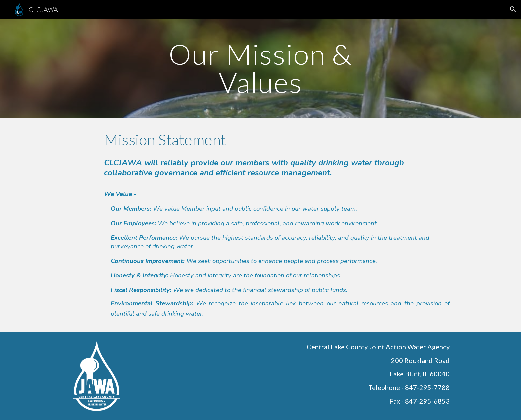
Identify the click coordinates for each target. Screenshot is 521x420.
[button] (513, 9)
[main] (260, 68)
